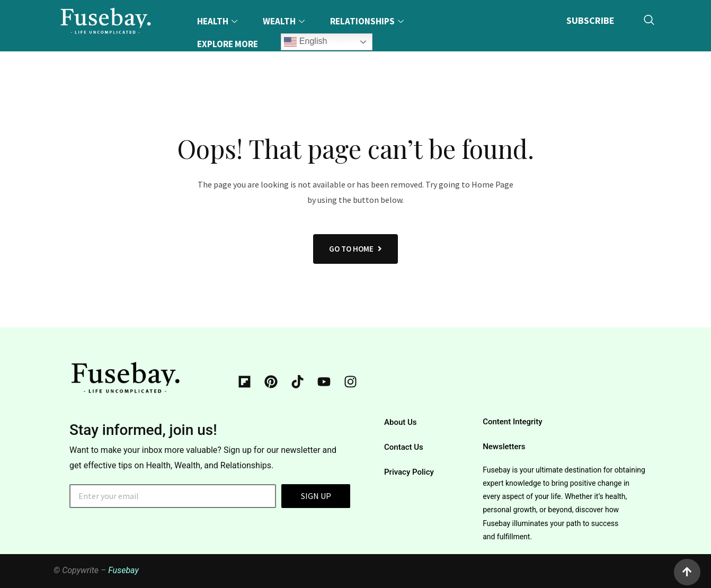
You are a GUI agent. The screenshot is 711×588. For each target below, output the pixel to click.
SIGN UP (316, 496)
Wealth (285, 21)
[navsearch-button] (649, 21)
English (305, 42)
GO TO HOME (355, 249)
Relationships (368, 21)
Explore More (228, 44)
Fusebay (123, 570)
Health (219, 21)
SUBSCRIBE (590, 20)
